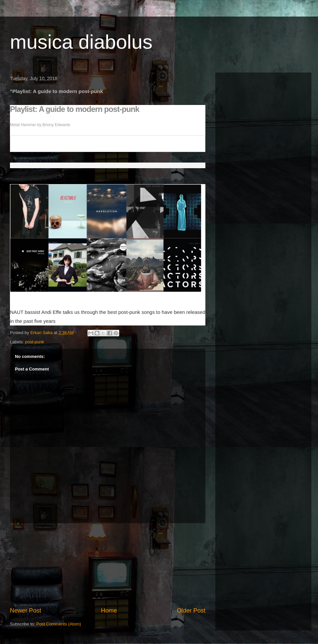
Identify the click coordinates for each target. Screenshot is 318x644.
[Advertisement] (108, 565)
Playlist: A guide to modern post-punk (75, 109)
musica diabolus (81, 42)
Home (109, 611)
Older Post (191, 611)
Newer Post (26, 611)
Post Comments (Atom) (59, 624)
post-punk (35, 342)
